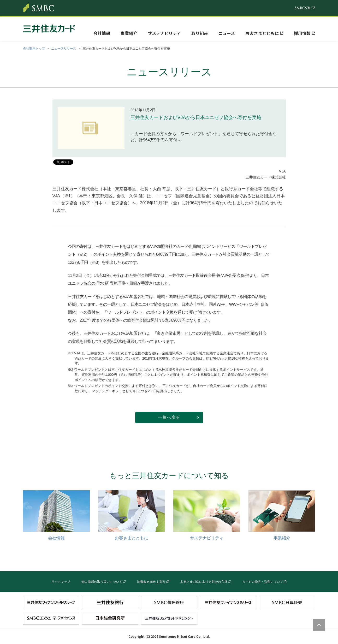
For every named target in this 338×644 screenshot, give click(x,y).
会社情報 (102, 33)
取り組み (200, 33)
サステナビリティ (164, 33)
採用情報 (302, 33)
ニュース (227, 33)
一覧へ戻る (169, 417)
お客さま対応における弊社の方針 (204, 582)
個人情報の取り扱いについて (102, 582)
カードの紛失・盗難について (263, 582)
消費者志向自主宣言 (151, 582)
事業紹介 (129, 33)
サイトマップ (61, 582)
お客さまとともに (262, 33)
